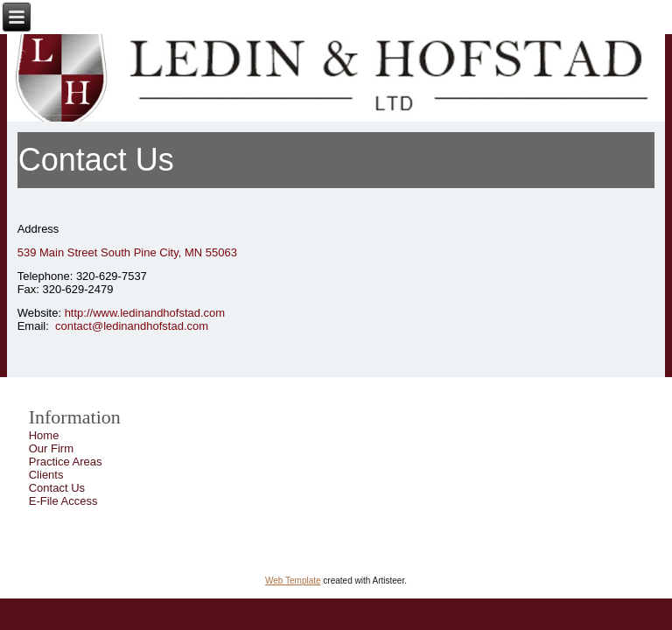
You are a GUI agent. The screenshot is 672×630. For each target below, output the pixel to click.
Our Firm (51, 448)
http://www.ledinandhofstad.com (145, 313)
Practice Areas (66, 462)
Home (44, 435)
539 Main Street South (76, 252)
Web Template (293, 581)
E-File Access (63, 501)
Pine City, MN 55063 (185, 252)
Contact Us (57, 488)
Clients (46, 475)
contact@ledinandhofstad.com (132, 326)
